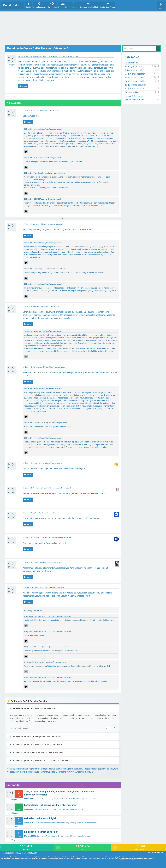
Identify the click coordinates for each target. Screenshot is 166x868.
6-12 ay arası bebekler (135, 74)
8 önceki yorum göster (33, 611)
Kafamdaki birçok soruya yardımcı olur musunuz (51, 805)
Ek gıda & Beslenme (134, 96)
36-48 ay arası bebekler (135, 85)
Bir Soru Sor (74, 7)
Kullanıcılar (63, 7)
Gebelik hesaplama (30, 853)
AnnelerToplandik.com (156, 853)
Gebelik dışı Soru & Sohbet (12, 853)
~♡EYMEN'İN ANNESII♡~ (67, 799)
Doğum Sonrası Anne (42, 836)
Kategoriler (52, 7)
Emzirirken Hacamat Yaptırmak (41, 832)
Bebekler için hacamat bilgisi (40, 818)
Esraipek (60, 809)
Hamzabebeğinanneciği (68, 823)
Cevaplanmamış (40, 7)
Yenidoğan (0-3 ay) (40, 809)
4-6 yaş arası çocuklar (134, 89)
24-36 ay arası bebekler (135, 81)
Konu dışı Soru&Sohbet (89, 7)
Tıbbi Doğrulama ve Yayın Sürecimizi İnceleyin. (72, 772)
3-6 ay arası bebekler (35, 56)
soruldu (76, 56)
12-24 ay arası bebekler (42, 823)
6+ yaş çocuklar (132, 92)
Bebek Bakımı (13, 5)
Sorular (29, 7)
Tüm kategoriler (132, 63)
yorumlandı (58, 129)
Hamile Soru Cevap (107, 7)
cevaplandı (56, 110)
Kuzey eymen (65, 836)
